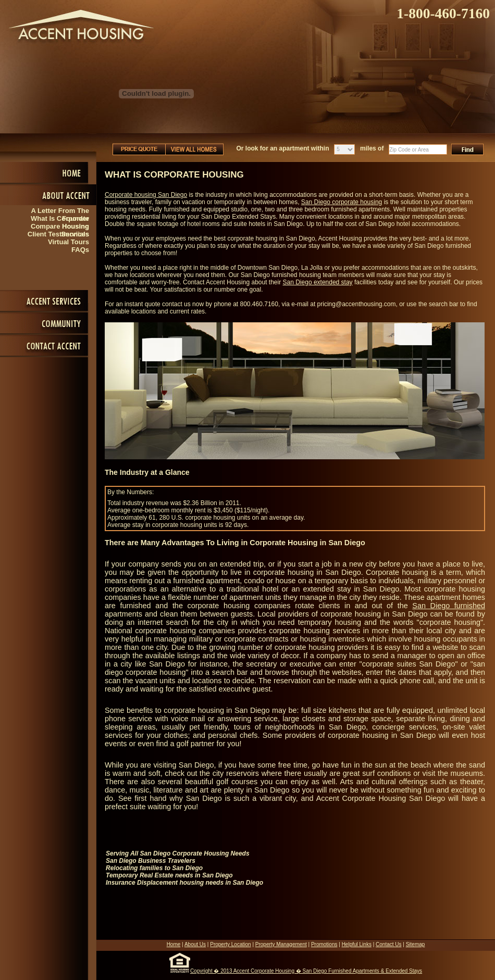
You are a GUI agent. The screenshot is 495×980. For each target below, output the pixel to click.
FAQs (80, 250)
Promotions (324, 944)
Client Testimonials (58, 234)
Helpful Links (357, 944)
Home (174, 944)
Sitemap (416, 944)
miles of (372, 148)
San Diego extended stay (318, 282)
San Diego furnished (449, 606)
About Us (195, 944)
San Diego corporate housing (342, 202)
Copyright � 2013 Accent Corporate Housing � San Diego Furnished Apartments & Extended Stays (306, 971)
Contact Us (388, 944)
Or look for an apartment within (283, 148)
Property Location (230, 944)
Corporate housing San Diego (146, 195)
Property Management (281, 944)
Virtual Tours (69, 242)
